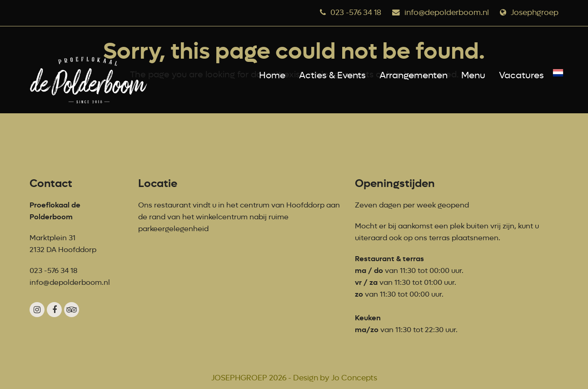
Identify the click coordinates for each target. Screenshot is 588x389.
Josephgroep (535, 13)
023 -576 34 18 (356, 13)
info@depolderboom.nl (447, 13)
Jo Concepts (354, 378)
